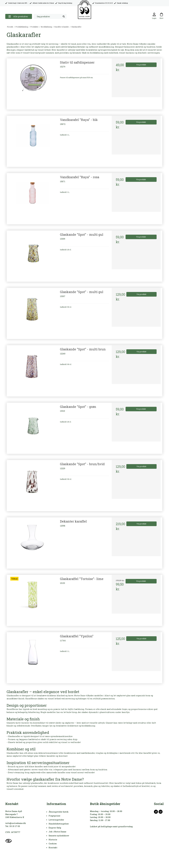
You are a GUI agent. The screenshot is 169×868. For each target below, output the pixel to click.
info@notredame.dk (16, 823)
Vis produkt (141, 65)
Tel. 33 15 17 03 (13, 826)
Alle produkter (18, 16)
